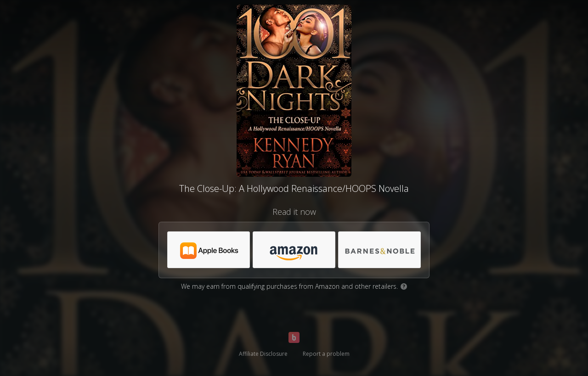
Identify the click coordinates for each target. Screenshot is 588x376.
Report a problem (326, 354)
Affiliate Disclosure (263, 354)
